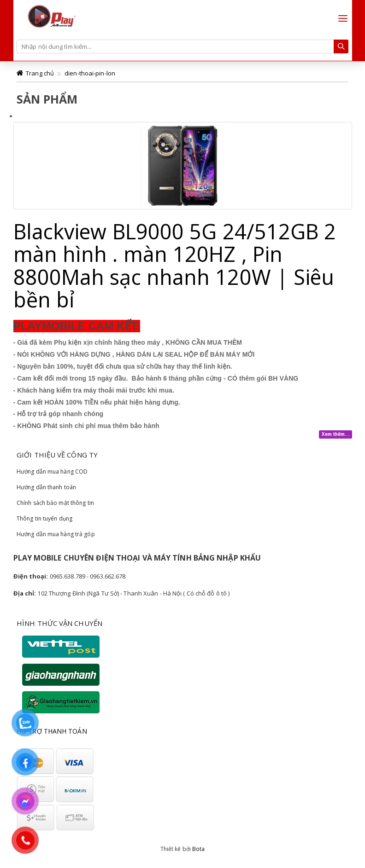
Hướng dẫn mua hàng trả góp (56, 534)
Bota (198, 849)
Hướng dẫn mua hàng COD (52, 472)
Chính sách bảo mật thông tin (55, 503)
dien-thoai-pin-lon (90, 73)
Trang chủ (40, 73)
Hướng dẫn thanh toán (46, 487)
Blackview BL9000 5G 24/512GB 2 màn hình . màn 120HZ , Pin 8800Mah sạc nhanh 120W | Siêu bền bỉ (175, 266)
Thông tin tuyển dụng (44, 518)
